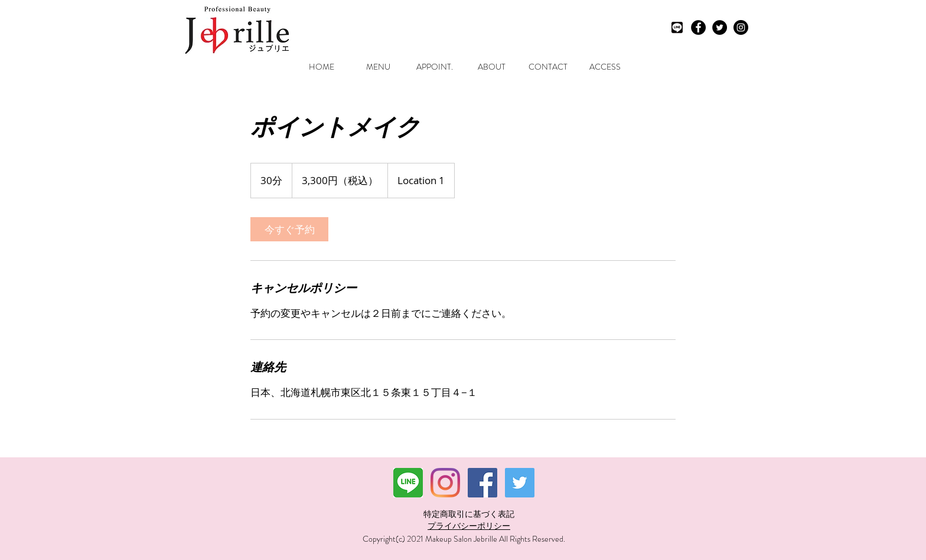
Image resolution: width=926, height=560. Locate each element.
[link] (289, 229)
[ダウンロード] (408, 483)
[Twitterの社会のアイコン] (520, 483)
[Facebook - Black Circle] (698, 27)
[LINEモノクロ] (677, 27)
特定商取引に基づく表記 (469, 514)
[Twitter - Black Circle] (720, 27)
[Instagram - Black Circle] (741, 27)
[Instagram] (445, 483)
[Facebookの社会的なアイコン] (482, 483)
